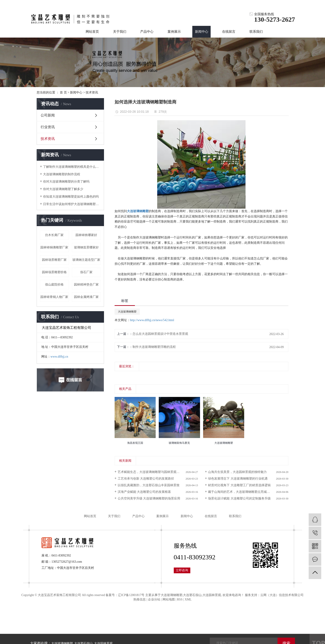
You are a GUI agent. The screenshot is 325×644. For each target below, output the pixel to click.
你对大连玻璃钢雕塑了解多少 (63, 189)
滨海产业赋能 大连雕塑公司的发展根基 (144, 492)
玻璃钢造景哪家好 (86, 247)
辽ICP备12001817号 (131, 595)
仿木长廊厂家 (54, 235)
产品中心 (147, 32)
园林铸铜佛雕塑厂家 (54, 247)
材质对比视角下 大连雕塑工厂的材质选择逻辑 (239, 485)
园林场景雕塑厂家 (54, 260)
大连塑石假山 (192, 595)
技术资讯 (92, 92)
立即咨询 (182, 570)
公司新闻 (48, 115)
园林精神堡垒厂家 (86, 285)
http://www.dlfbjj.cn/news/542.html (152, 320)
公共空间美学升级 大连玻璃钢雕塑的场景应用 (149, 498)
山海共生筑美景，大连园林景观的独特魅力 (237, 472)
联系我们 (256, 32)
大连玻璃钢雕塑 (127, 312)
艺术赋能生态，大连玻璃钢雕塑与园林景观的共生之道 (155, 472)
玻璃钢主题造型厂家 (86, 260)
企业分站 (154, 599)
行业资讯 (48, 127)
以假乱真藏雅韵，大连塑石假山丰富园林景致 (149, 485)
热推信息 (140, 599)
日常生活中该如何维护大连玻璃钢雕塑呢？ (72, 204)
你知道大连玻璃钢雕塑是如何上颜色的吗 (71, 197)
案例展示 (174, 32)
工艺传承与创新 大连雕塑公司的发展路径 (146, 479)
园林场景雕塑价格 (54, 272)
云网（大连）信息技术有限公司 (282, 595)
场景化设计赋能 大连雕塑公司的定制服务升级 (239, 498)
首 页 (63, 92)
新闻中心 (202, 32)
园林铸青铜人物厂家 (54, 297)
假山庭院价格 (54, 285)
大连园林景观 (212, 595)
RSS (180, 599)
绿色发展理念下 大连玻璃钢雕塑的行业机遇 (238, 479)
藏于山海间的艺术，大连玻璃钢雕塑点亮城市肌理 (242, 492)
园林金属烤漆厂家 (86, 297)
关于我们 (120, 32)
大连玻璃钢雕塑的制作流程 (62, 174)
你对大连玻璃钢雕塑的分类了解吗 (66, 182)
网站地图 (169, 599)
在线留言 (229, 32)
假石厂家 (86, 272)
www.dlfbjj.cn (59, 357)
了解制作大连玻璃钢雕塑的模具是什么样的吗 (72, 167)
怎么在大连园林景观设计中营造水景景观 (160, 334)
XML (188, 599)
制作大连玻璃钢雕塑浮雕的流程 (154, 347)
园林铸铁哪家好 (86, 235)
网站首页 (92, 32)
